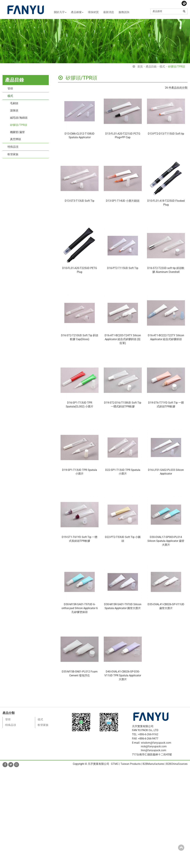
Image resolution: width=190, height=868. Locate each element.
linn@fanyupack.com (154, 750)
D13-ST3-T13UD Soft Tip (80, 201)
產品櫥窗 (77, 12)
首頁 (140, 67)
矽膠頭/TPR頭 (176, 67)
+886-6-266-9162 (148, 734)
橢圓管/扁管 (17, 132)
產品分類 (9, 713)
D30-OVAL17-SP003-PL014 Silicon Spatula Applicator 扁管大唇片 (166, 541)
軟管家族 (13, 154)
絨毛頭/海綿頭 (19, 118)
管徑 (10, 89)
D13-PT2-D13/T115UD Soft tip (166, 134)
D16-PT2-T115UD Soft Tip (123, 268)
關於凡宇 (60, 12)
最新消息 (109, 12)
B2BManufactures (153, 764)
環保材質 (93, 12)
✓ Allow (5, 778)
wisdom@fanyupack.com (156, 743)
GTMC (115, 764)
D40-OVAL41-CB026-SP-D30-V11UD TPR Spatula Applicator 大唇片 (123, 675)
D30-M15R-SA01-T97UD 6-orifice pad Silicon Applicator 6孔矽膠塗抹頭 (80, 608)
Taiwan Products (131, 764)
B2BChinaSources (177, 764)
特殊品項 (13, 147)
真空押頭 (15, 139)
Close (3, 771)
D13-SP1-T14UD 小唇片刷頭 (123, 201)
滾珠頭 (14, 110)
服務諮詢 (124, 12)
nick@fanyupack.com (154, 746)
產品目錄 (151, 67)
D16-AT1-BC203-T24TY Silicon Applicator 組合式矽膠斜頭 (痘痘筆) (123, 339)
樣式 (162, 67)
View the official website (30, 805)
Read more (8, 805)
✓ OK (96, 866)
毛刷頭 (14, 103)
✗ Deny (4, 782)
